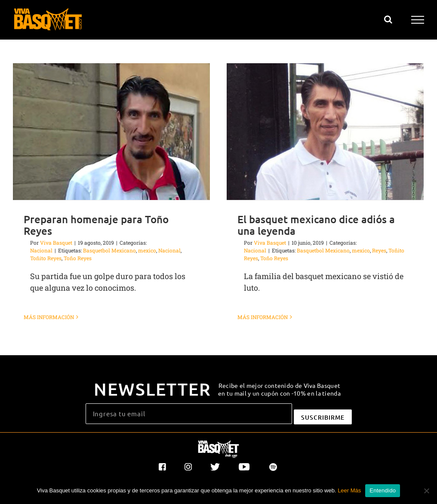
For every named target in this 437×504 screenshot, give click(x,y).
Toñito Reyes (46, 258)
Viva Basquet (56, 243)
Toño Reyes (78, 258)
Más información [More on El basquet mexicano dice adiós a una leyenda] (259, 317)
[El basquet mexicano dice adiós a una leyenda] (322, 132)
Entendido (383, 490)
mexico (147, 250)
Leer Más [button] (349, 490)
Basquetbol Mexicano (109, 250)
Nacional (41, 250)
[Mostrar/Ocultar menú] (418, 20)
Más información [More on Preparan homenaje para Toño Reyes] (49, 317)
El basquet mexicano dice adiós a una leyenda (313, 225)
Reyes (376, 250)
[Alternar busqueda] (388, 19)
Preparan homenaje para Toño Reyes (96, 225)
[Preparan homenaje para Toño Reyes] (111, 132)
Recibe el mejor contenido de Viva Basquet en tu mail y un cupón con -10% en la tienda (279, 387)
